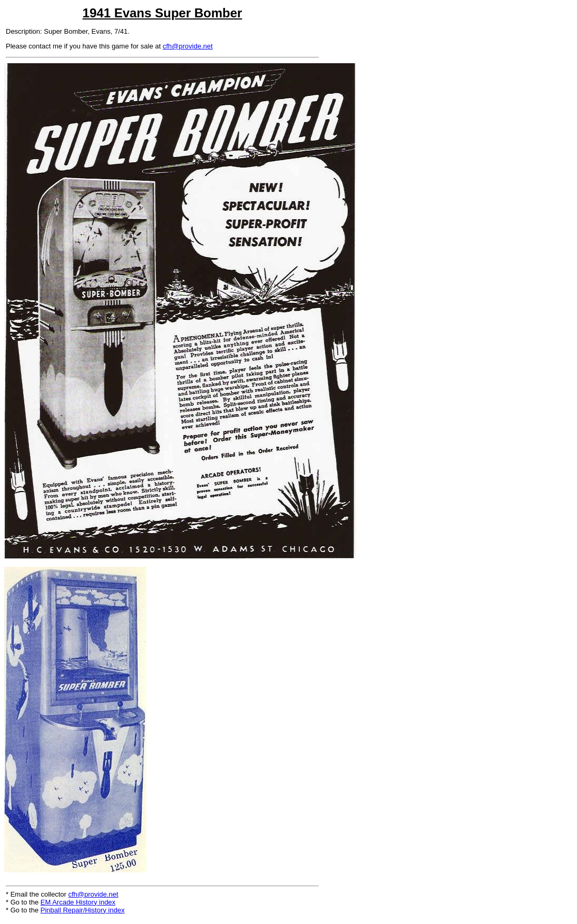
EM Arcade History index (78, 902)
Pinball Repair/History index (83, 910)
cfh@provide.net (188, 46)
